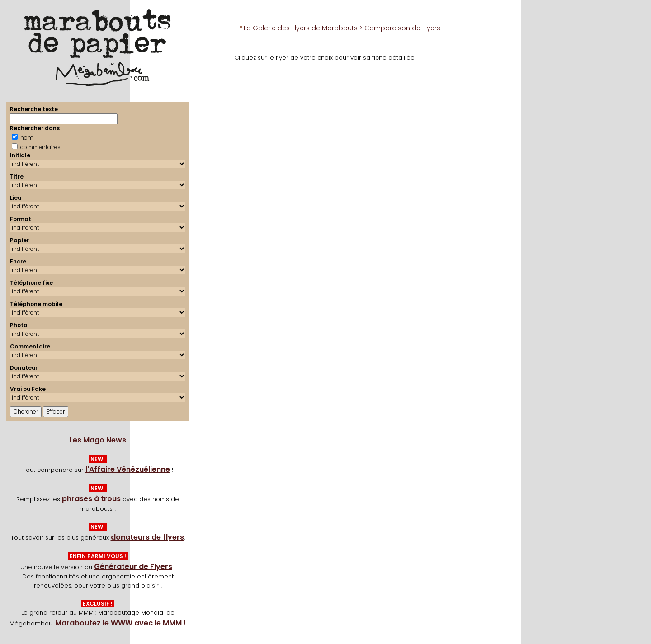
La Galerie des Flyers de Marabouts (301, 28)
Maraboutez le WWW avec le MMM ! (120, 623)
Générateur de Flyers (133, 566)
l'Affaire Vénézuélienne (128, 469)
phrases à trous (91, 499)
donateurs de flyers (147, 537)
